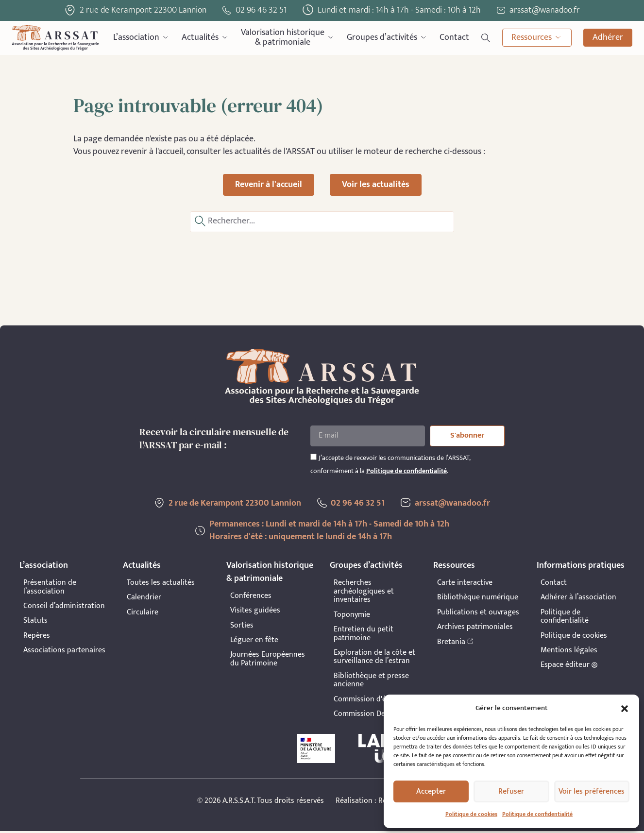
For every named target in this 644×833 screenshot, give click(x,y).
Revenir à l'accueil (269, 185)
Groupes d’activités (387, 38)
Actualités (205, 38)
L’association (142, 38)
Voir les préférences (592, 791)
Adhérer (608, 37)
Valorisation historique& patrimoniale (288, 38)
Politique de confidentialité (537, 814)
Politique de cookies (471, 814)
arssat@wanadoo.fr (454, 505)
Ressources (537, 38)
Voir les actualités (376, 185)
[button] (625, 709)
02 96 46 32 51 (261, 10)
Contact (454, 37)
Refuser (511, 791)
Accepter (431, 791)
